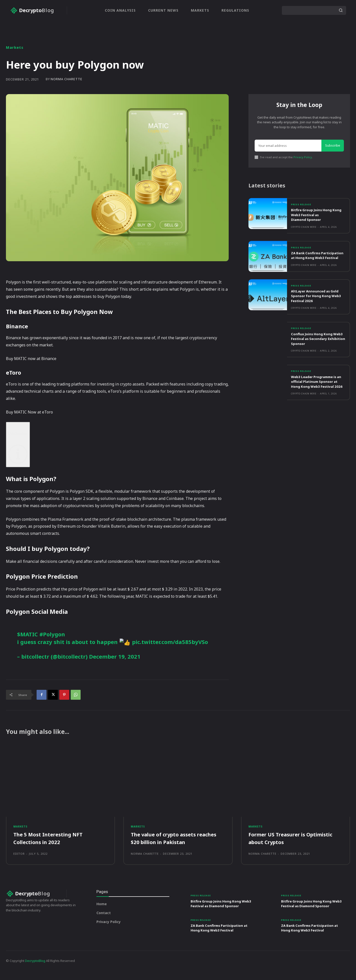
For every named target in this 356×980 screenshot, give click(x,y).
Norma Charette (67, 79)
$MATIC (27, 634)
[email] (288, 148)
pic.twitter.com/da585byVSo (170, 642)
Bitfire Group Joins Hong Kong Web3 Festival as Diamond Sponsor (314, 219)
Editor (19, 857)
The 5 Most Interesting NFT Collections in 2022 (51, 841)
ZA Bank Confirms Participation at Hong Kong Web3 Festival (317, 263)
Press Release (302, 209)
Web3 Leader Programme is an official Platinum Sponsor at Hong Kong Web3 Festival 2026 (317, 395)
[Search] (341, 10)
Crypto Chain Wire (304, 232)
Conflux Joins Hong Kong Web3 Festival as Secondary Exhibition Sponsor (317, 349)
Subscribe (333, 147)
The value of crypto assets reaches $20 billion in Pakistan (173, 841)
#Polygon (52, 634)
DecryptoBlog (35, 970)
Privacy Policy (303, 159)
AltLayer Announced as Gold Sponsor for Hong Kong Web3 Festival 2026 (317, 306)
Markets (15, 47)
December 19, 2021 (115, 656)
